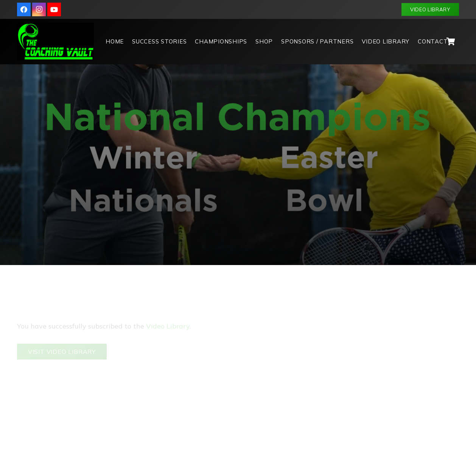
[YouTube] (54, 9)
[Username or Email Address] (393, 326)
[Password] (393, 352)
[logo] (55, 42)
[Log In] (349, 377)
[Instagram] (39, 9)
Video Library (168, 297)
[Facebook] (24, 9)
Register (388, 377)
